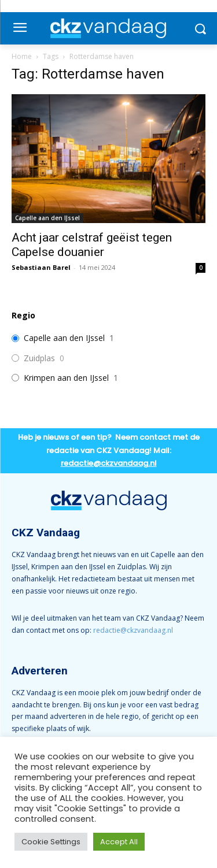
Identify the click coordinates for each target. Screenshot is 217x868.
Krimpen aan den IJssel (66, 378)
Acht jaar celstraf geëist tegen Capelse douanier (92, 245)
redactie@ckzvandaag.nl (133, 630)
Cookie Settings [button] (51, 842)
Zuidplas (39, 358)
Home (22, 56)
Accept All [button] (119, 842)
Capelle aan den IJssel (47, 218)
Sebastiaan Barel (41, 267)
